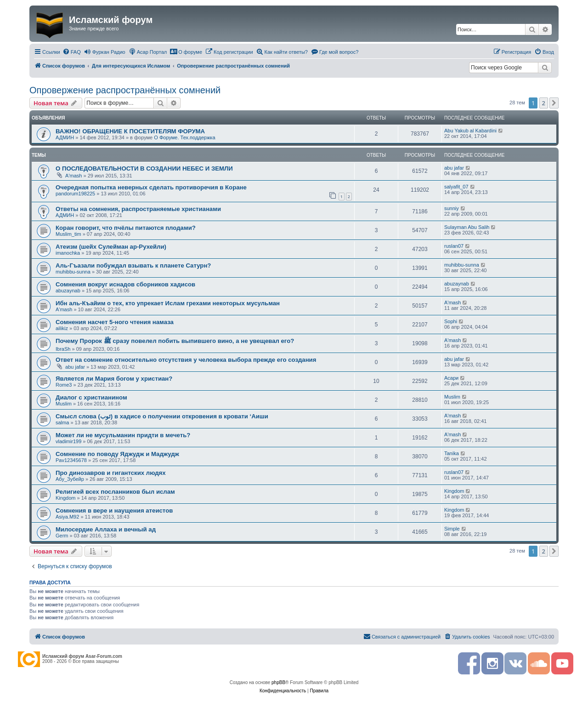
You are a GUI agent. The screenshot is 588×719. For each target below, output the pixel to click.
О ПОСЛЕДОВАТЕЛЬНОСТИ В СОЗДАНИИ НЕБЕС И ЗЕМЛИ (144, 168)
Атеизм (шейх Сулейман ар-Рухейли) (111, 247)
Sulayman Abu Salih (467, 227)
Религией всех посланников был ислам (115, 492)
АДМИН (65, 137)
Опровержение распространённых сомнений (125, 90)
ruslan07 (454, 246)
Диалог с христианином (91, 397)
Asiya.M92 (67, 517)
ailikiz (62, 328)
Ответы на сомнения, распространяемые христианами (138, 209)
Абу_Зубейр (70, 479)
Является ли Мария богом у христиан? (114, 379)
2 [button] (544, 103)
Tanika (452, 453)
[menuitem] (72, 52)
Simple (452, 529)
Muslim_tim (68, 234)
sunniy (452, 208)
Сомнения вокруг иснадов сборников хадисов (125, 284)
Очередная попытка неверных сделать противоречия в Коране (151, 187)
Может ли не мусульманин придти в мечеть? (123, 435)
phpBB (278, 682)
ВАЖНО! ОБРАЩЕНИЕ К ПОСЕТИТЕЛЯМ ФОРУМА (130, 131)
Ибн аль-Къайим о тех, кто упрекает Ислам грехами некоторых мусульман (168, 303)
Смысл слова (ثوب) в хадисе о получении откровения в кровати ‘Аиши (162, 416)
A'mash (73, 176)
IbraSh (63, 349)
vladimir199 (68, 441)
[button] (554, 103)
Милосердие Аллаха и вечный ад (106, 529)
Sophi (451, 321)
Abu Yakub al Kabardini (470, 131)
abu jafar (454, 168)
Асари (451, 378)
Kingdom (65, 498)
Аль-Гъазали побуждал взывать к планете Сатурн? (133, 265)
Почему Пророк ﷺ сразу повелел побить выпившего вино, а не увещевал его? (175, 341)
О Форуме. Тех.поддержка (184, 137)
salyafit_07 (456, 187)
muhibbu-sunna (73, 272)
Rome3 (64, 385)
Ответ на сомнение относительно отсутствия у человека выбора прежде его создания (186, 360)
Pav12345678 (71, 460)
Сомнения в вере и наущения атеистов (114, 511)
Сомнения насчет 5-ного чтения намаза (115, 322)
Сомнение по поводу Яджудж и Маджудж (117, 454)
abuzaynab (68, 291)
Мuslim (64, 404)
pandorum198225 (75, 194)
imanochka (68, 253)
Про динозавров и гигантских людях (111, 473)
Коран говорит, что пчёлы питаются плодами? (126, 228)
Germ (62, 536)
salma (62, 422)
